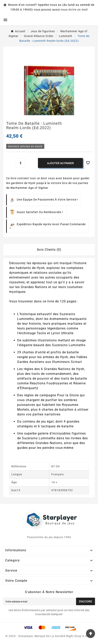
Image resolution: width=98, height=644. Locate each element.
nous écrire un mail (74, 10)
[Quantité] (21, 163)
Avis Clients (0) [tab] (49, 250)
